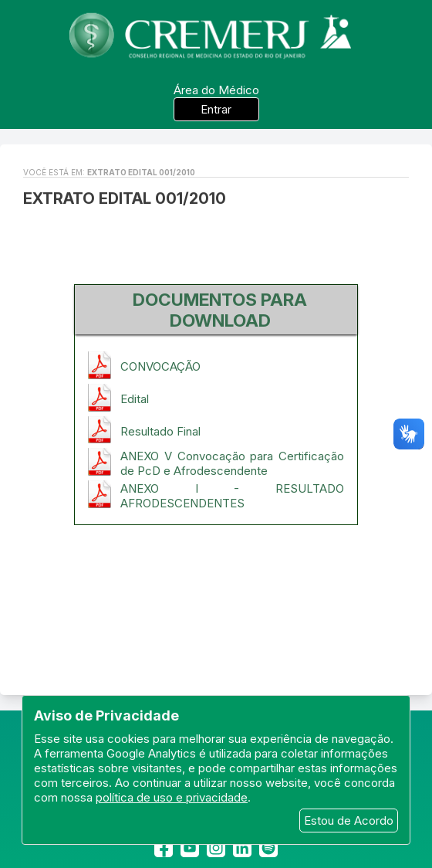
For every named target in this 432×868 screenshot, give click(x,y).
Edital (135, 399)
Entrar (216, 109)
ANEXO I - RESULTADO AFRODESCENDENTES (232, 496)
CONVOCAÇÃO (160, 366)
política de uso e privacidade (172, 797)
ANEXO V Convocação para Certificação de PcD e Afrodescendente (232, 463)
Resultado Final (160, 431)
